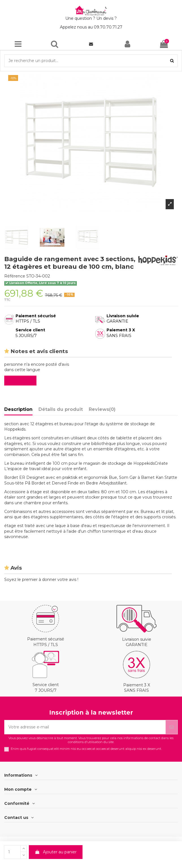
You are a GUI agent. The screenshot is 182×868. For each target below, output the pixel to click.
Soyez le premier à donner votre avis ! (41, 580)
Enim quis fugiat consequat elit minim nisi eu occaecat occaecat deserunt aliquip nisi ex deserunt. (86, 749)
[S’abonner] (172, 727)
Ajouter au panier (56, 852)
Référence (15, 276)
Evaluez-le (21, 380)
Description (18, 409)
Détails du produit (61, 409)
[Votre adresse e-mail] (85, 727)
